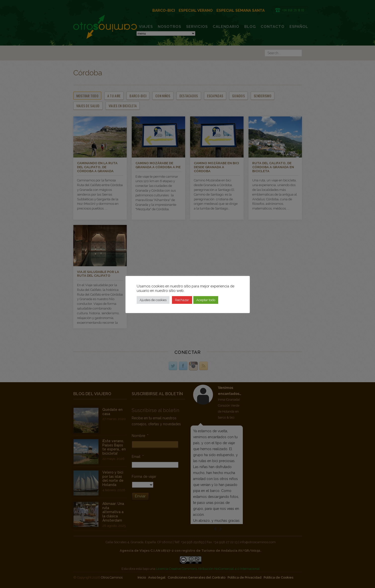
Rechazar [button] (182, 300)
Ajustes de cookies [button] (153, 300)
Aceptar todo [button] (206, 300)
